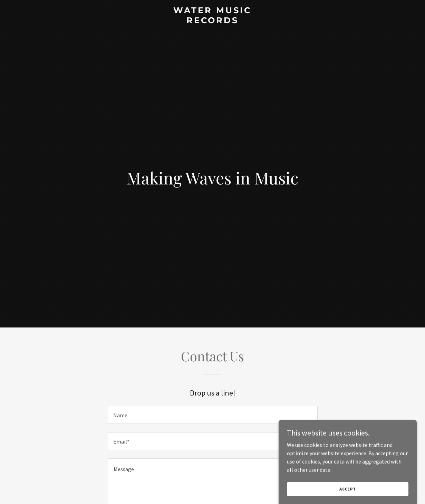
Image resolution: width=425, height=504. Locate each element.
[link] (212, 21)
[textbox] (213, 415)
